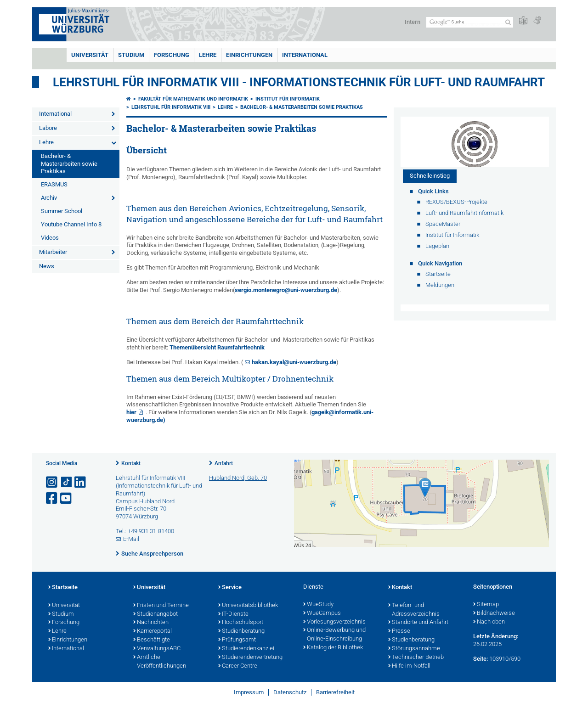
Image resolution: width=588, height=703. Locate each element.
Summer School (62, 211)
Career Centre (238, 666)
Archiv (49, 198)
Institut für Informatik (288, 99)
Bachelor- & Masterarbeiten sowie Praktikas (69, 164)
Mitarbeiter (53, 252)
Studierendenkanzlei (246, 649)
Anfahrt (224, 463)
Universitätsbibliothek (248, 606)
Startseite (63, 588)
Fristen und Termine (161, 606)
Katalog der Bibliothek (333, 648)
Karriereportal (153, 631)
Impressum (249, 692)
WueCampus (322, 613)
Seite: (481, 659)
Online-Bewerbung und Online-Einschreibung (334, 635)
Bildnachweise (494, 613)
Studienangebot (155, 614)
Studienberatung (241, 631)
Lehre (208, 55)
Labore (48, 128)
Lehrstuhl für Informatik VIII (171, 107)
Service (230, 588)
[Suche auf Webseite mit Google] (470, 22)
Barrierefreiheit (335, 692)
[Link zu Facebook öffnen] (52, 498)
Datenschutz (290, 692)
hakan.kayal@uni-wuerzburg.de (294, 362)
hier (131, 412)
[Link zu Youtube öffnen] (67, 498)
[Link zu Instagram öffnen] (52, 482)
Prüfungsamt (237, 640)
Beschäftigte (152, 640)
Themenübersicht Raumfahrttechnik (217, 347)
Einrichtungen (249, 55)
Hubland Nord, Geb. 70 (238, 478)
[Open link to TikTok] (67, 482)
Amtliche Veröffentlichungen (160, 662)
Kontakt (131, 463)
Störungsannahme (414, 649)
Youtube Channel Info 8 (71, 224)
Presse (399, 631)
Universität (90, 55)
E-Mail (131, 539)
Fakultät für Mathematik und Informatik (193, 99)
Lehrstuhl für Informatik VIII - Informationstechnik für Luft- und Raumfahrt (299, 82)
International (305, 55)
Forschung (172, 55)
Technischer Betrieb (416, 658)
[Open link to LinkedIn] (81, 482)
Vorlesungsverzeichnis (334, 622)
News (47, 266)
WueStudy (318, 605)
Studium (131, 55)
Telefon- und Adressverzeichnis (414, 610)
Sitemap (486, 605)
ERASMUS (54, 184)
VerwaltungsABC (157, 649)
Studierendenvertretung (250, 658)
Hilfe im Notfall (409, 666)
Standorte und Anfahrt (418, 623)
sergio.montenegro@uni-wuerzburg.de (286, 290)
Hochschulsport (241, 623)
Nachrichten (151, 623)
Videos (50, 238)
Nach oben (489, 622)
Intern (413, 22)
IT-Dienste (233, 614)
